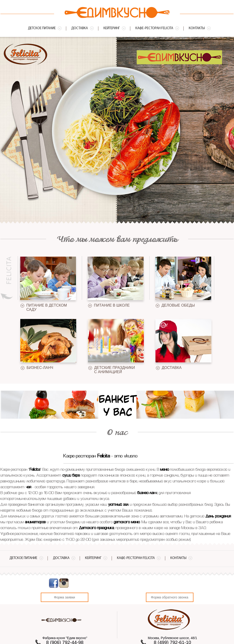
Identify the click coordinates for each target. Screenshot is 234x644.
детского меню (127, 522)
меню (165, 470)
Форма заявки (64, 597)
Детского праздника (96, 528)
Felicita (104, 456)
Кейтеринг (112, 28)
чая (28, 487)
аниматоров (35, 522)
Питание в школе (112, 305)
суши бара (71, 476)
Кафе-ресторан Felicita (154, 28)
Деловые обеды (178, 305)
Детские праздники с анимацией (115, 370)
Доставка (80, 28)
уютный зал (118, 505)
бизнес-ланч (147, 493)
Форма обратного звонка (169, 597)
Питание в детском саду (47, 307)
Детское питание (42, 28)
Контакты (197, 28)
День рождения (218, 517)
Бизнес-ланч (40, 368)
